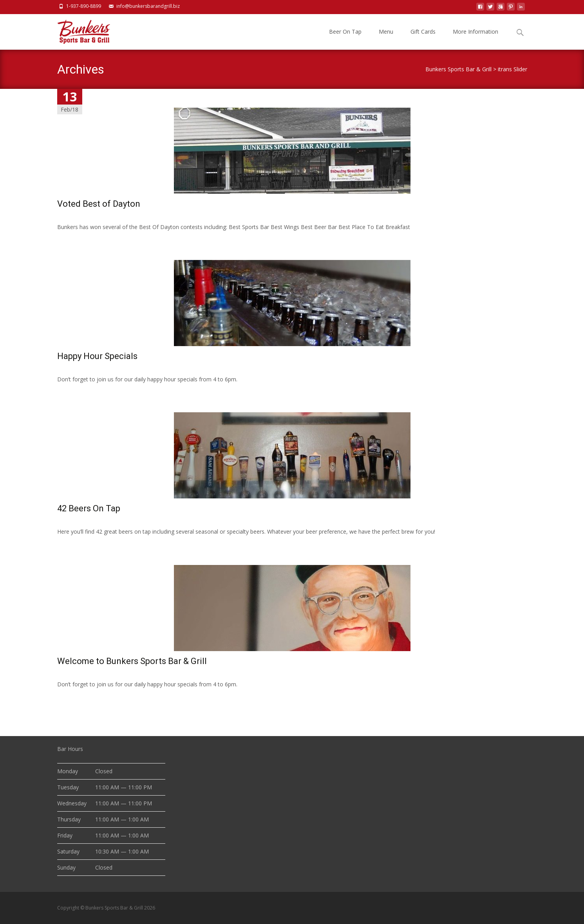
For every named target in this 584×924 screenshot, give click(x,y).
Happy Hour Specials (97, 356)
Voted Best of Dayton (99, 204)
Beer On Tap (345, 39)
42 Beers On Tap (89, 508)
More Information (476, 39)
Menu (386, 39)
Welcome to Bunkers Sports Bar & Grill (132, 661)
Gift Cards (423, 39)
